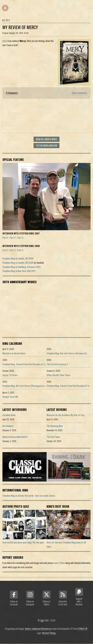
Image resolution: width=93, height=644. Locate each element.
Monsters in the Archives (14, 353)
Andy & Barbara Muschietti (15, 437)
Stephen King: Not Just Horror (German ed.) (67, 353)
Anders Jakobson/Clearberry (38, 629)
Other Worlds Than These (58, 375)
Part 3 (20, 238)
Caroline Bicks (9, 415)
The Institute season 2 (57, 364)
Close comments (79, 93)
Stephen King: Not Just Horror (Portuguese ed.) (25, 386)
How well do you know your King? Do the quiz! (23, 542)
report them (59, 563)
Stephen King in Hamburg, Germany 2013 (21, 267)
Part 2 (13, 238)
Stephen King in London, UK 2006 (18, 258)
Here (5, 41)
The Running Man (55, 426)
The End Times (53, 437)
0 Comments (12, 93)
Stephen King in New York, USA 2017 (19, 271)
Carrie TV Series (10, 375)
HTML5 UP (83, 629)
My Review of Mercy (20, 27)
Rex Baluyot (8, 426)
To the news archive (47, 145)
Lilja (42, 620)
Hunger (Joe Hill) (10, 397)
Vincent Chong (49, 633)
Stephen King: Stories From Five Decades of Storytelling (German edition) (37, 364)
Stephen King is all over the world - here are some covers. (29, 496)
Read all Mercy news (46, 139)
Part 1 (5, 238)
